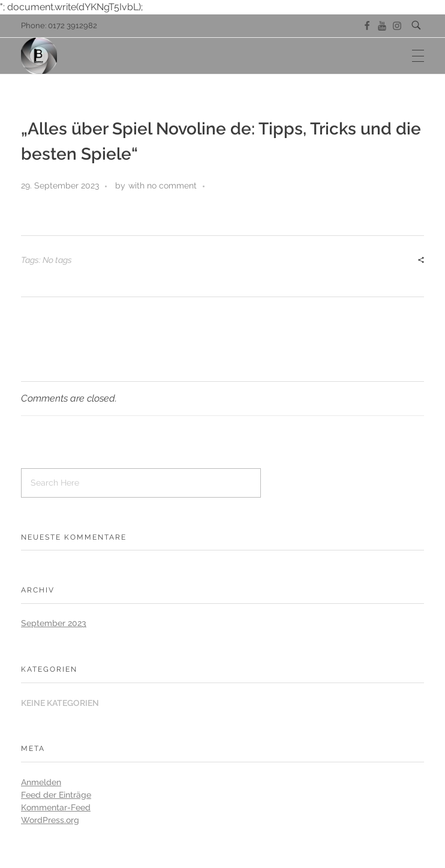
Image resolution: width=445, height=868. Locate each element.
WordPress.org (50, 820)
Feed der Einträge (56, 795)
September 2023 (54, 623)
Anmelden (41, 782)
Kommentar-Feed (56, 807)
